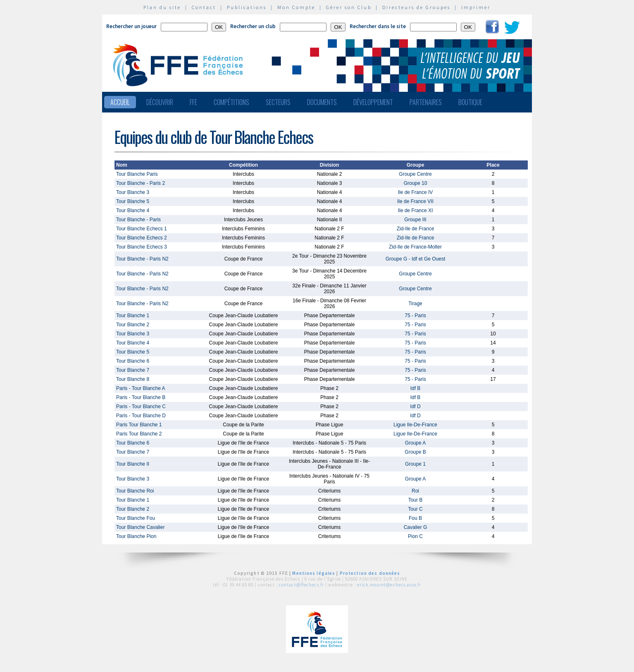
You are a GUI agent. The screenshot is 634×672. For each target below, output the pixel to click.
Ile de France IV (416, 192)
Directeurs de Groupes (416, 7)
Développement (373, 102)
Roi (415, 491)
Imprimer (476, 7)
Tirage (415, 304)
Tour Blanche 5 (133, 201)
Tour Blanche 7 (133, 370)
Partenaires (426, 102)
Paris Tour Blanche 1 (139, 425)
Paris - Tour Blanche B (141, 397)
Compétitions (231, 102)
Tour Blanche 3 (133, 192)
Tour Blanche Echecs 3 (142, 247)
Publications (247, 7)
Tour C (415, 509)
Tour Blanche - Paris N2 (142, 259)
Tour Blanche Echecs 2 (142, 238)
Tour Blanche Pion (136, 536)
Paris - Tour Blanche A (141, 388)
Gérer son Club (349, 7)
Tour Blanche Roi (135, 491)
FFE (193, 102)
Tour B (416, 500)
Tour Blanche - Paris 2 (141, 183)
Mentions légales (314, 573)
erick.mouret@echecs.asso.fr (389, 585)
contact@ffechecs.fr (302, 585)
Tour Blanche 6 (133, 361)
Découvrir (160, 102)
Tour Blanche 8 (133, 379)
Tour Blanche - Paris (138, 220)
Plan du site (162, 7)
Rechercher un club (253, 26)
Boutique (470, 102)
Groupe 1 (415, 464)
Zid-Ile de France (416, 229)
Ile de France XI (416, 210)
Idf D (415, 407)
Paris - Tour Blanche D (141, 416)
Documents (322, 102)
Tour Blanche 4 (133, 210)
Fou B (415, 518)
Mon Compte (296, 7)
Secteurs (278, 102)
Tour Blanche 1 (133, 316)
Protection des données (370, 573)
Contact (204, 7)
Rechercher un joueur (131, 26)
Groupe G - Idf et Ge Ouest (416, 259)
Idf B (416, 388)
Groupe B (415, 452)
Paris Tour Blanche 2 (139, 434)
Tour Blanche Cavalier (140, 527)
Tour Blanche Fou (136, 518)
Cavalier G (416, 527)
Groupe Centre (415, 174)
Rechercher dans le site (378, 26)
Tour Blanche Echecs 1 (142, 229)
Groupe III (415, 220)
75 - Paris (415, 316)
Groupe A (416, 443)
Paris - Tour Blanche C (141, 407)
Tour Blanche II (133, 464)
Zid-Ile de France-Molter (415, 247)
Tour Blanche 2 (133, 325)
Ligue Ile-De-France (415, 425)
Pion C (415, 536)
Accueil (120, 102)
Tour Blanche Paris (137, 174)
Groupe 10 (416, 183)
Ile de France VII (415, 201)
